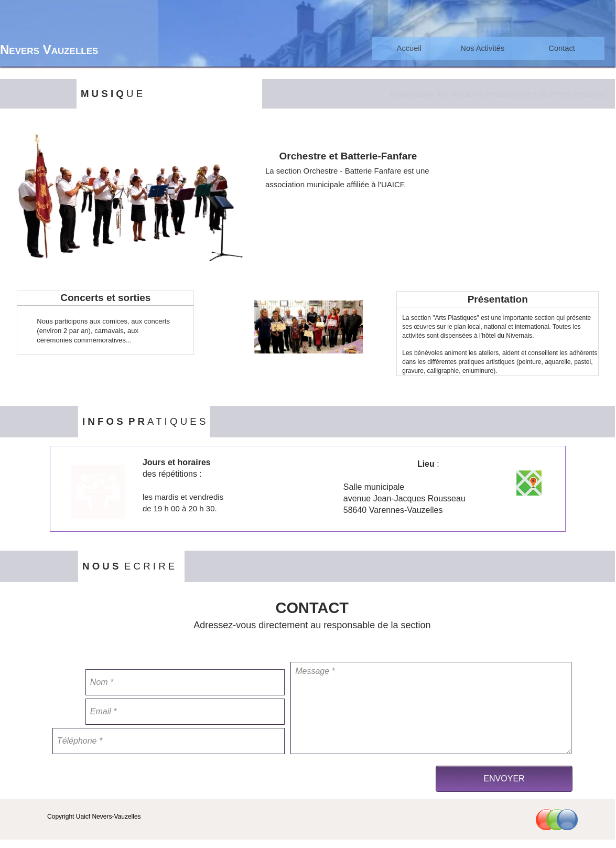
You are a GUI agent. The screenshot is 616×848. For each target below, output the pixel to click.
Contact (562, 48)
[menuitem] (409, 48)
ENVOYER (504, 779)
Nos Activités (482, 48)
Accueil (409, 48)
